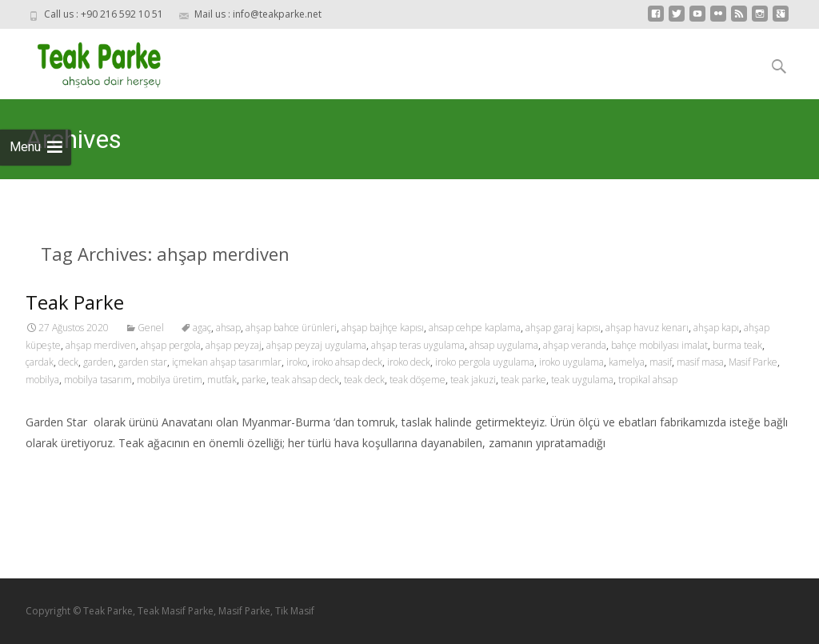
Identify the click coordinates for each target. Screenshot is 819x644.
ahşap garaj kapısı (563, 328)
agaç (202, 328)
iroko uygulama (571, 362)
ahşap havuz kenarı (647, 328)
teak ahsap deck (305, 380)
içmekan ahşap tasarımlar (227, 362)
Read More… (61, 472)
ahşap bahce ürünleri (291, 328)
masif (661, 362)
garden (98, 362)
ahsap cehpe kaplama (475, 328)
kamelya (627, 362)
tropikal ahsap (648, 380)
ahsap (228, 328)
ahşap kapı (716, 328)
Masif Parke (753, 362)
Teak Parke (75, 302)
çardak (40, 362)
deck (68, 362)
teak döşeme (417, 380)
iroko (297, 362)
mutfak (222, 380)
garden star (143, 362)
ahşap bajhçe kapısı (383, 328)
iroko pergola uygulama (485, 362)
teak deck (364, 380)
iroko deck (409, 362)
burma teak (737, 345)
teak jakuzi (473, 380)
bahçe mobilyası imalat (659, 345)
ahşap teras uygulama (418, 345)
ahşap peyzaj (234, 345)
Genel (151, 328)
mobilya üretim (170, 380)
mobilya (42, 380)
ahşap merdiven (101, 345)
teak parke (523, 380)
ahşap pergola (171, 345)
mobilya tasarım (98, 380)
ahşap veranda (575, 345)
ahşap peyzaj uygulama (316, 345)
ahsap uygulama (504, 345)
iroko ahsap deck (347, 362)
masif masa (700, 362)
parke (254, 380)
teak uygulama (582, 380)
